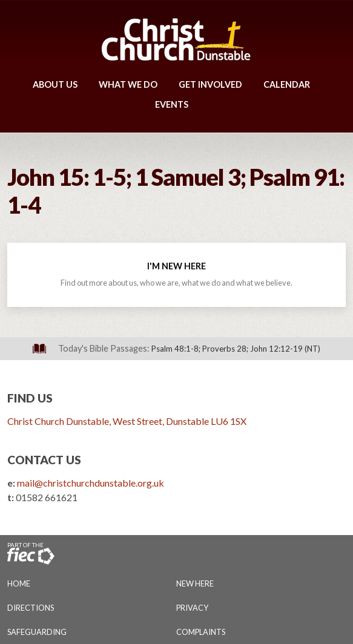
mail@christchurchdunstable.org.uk (91, 483)
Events (172, 104)
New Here (195, 583)
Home (19, 583)
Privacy (192, 608)
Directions (31, 608)
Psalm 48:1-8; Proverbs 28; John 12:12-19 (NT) (236, 349)
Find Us (30, 398)
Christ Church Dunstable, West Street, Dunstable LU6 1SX (127, 421)
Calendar (287, 84)
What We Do (128, 84)
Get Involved (210, 84)
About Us (55, 84)
